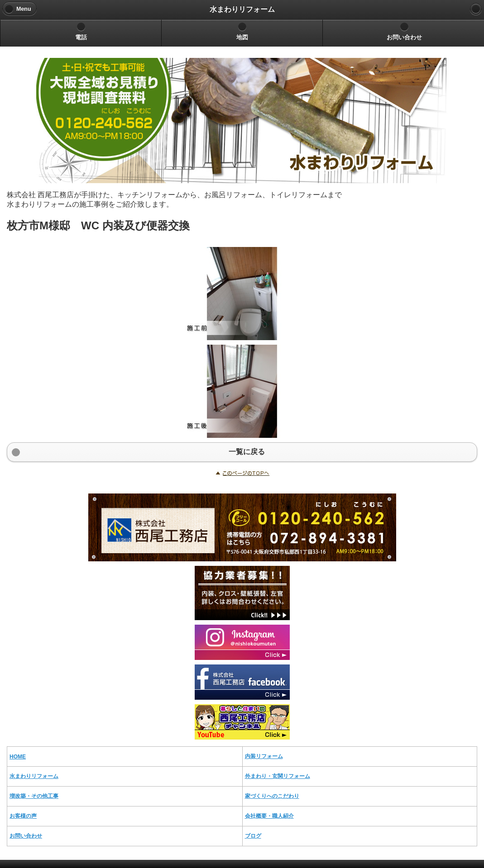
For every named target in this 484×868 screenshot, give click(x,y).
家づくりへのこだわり (272, 796)
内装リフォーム (264, 756)
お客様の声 (23, 816)
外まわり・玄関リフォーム (278, 776)
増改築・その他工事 (34, 796)
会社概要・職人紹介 (269, 816)
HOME (18, 757)
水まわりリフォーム (34, 776)
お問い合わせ (26, 836)
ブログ (253, 836)
